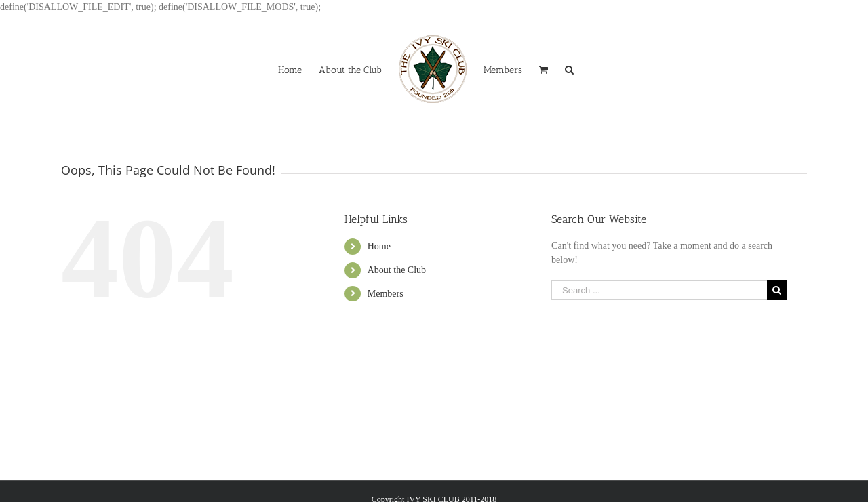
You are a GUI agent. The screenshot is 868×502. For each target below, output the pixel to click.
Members (386, 294)
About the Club (397, 270)
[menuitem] (290, 69)
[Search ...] (659, 290)
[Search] (569, 69)
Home (379, 246)
